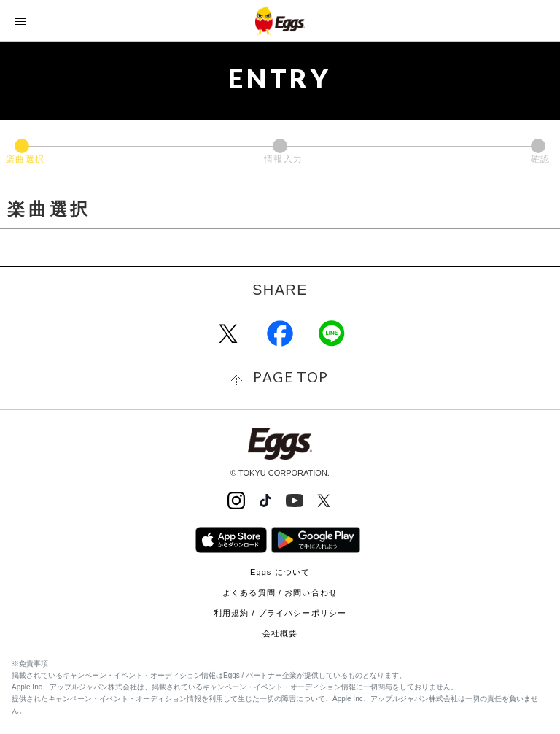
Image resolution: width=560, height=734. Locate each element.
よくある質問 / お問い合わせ (280, 592)
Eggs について (280, 572)
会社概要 (280, 633)
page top (291, 377)
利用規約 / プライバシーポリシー (280, 613)
